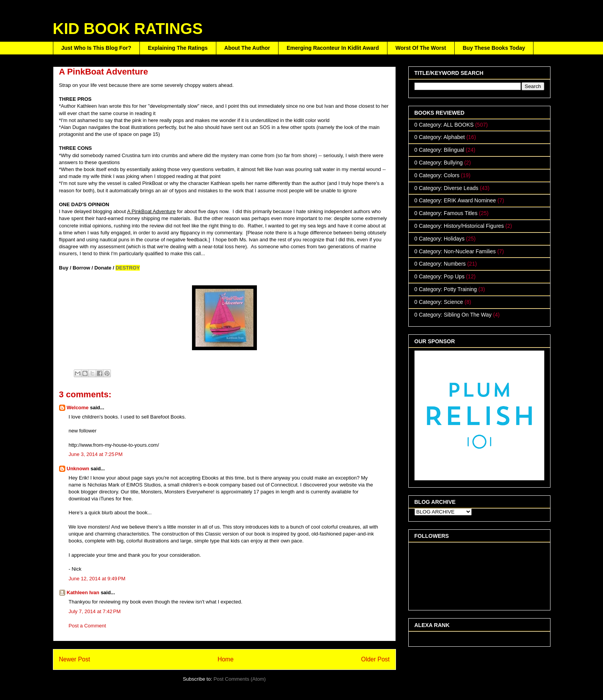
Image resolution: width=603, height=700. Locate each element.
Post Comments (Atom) (240, 679)
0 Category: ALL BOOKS (444, 125)
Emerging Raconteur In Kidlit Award (333, 48)
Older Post (375, 659)
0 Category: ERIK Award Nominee (455, 200)
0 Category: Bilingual (439, 150)
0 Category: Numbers (440, 264)
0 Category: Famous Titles (446, 213)
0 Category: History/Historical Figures (459, 226)
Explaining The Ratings (178, 48)
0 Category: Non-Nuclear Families (455, 251)
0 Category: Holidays (440, 239)
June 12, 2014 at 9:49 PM (97, 579)
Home (226, 659)
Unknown (78, 469)
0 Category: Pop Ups (440, 276)
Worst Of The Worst (421, 48)
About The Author (247, 48)
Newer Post (75, 659)
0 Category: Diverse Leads (447, 188)
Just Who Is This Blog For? (96, 48)
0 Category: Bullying (439, 163)
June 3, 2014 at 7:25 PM (96, 454)
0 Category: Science (439, 302)
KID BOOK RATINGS (128, 29)
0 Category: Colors (437, 175)
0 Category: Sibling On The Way (453, 315)
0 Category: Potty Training (446, 289)
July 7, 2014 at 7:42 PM (95, 611)
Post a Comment (87, 626)
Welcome (78, 408)
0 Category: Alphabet (440, 137)
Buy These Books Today (494, 48)
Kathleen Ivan (83, 592)
